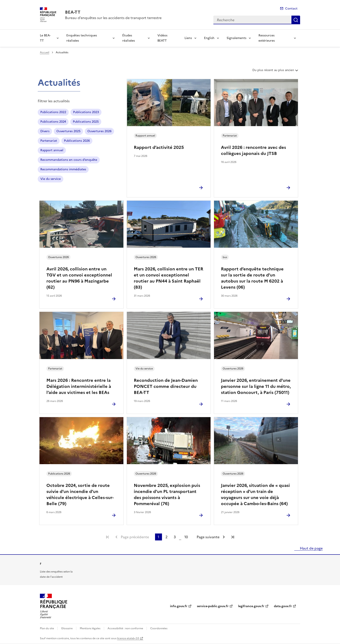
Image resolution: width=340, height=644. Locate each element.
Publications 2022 (53, 112)
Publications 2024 (53, 122)
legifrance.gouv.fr (251, 606)
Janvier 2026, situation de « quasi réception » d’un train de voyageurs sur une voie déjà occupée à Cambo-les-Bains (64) (255, 494)
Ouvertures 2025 (68, 131)
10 (186, 537)
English (209, 38)
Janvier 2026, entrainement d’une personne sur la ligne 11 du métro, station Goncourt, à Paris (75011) (256, 386)
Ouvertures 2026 (99, 131)
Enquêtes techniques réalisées (82, 38)
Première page (108, 537)
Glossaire (67, 628)
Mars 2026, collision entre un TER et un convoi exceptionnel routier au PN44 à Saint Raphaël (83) (168, 278)
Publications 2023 (86, 112)
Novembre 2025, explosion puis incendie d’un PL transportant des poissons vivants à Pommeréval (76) (167, 494)
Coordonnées (159, 628)
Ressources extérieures (267, 38)
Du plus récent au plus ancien (276, 72)
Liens (188, 38)
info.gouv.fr (179, 606)
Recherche (296, 20)
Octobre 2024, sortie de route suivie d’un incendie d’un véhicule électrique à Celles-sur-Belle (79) (80, 494)
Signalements (236, 38)
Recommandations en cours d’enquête (69, 160)
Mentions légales (90, 628)
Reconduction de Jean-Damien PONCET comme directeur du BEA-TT (166, 386)
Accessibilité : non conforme (125, 628)
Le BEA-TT (45, 38)
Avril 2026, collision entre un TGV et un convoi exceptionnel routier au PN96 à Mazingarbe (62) (79, 278)
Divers (45, 131)
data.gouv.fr (283, 606)
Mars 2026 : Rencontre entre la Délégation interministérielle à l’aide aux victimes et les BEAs (79, 386)
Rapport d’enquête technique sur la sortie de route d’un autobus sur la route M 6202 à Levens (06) (252, 278)
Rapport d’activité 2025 (159, 147)
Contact (291, 9)
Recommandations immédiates (63, 169)
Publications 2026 (77, 141)
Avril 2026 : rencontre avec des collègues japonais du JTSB (253, 150)
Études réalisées (129, 38)
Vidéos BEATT (162, 38)
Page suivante (208, 537)
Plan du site (47, 628)
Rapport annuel (52, 150)
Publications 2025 (86, 122)
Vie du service (51, 179)
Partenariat (49, 141)
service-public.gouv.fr (213, 606)
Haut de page (311, 548)
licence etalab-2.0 (128, 638)
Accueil (45, 52)
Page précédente (135, 537)
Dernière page (233, 537)
